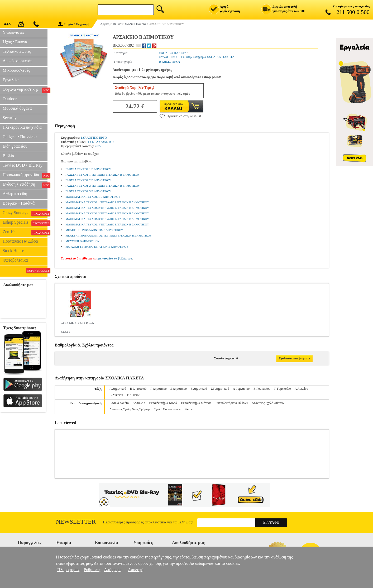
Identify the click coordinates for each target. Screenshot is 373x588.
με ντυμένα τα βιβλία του (115, 258)
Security (10, 118)
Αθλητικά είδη (15, 194)
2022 (98, 146)
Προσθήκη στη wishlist (180, 116)
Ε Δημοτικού (199, 389)
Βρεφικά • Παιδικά (19, 203)
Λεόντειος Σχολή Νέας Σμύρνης (130, 409)
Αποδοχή (136, 570)
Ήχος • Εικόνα (15, 42)
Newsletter (76, 522)
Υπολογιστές (14, 32)
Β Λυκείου (116, 395)
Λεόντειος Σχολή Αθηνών (268, 403)
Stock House (13, 251)
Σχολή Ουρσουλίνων (168, 409)
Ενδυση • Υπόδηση (25, 185)
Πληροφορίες (69, 570)
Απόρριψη (113, 570)
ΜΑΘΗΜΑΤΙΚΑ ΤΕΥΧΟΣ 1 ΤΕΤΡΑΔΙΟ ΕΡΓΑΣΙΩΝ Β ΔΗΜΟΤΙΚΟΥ (107, 202)
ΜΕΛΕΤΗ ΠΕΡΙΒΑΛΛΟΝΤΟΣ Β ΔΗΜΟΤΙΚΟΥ (94, 230)
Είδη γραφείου (15, 146)
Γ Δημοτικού (158, 389)
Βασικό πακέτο (119, 403)
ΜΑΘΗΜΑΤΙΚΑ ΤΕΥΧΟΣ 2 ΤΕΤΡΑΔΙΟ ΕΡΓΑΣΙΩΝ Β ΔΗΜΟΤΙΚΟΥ (107, 208)
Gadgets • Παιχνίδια (20, 137)
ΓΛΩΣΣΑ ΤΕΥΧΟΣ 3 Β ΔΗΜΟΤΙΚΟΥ (88, 191)
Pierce (189, 409)
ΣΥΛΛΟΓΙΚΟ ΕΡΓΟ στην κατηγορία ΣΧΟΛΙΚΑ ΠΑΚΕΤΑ (197, 57)
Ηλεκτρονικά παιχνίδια (22, 127)
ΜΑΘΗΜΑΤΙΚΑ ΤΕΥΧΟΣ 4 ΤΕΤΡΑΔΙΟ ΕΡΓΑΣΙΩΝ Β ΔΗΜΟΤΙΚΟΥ (107, 224)
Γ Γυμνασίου (283, 389)
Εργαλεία (11, 80)
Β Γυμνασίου (262, 389)
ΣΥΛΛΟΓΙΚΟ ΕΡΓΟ (94, 138)
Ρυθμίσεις (92, 570)
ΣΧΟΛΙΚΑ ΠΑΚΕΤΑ (173, 53)
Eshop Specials (25, 223)
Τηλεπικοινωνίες (17, 51)
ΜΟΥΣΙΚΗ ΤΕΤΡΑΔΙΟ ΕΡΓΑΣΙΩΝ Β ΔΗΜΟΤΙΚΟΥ (97, 247)
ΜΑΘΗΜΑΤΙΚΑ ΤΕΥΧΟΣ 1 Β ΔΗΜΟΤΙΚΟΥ (93, 197)
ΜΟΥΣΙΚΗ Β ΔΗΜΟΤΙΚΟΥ (82, 241)
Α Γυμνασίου (241, 389)
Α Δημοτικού (118, 389)
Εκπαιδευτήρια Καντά (163, 403)
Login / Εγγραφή (74, 24)
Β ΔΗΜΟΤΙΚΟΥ (170, 62)
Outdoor (10, 99)
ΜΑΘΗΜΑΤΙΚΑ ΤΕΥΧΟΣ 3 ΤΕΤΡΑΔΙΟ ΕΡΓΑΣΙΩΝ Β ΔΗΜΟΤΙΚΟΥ (107, 219)
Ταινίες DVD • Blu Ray (23, 165)
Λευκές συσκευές (17, 61)
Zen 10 (25, 232)
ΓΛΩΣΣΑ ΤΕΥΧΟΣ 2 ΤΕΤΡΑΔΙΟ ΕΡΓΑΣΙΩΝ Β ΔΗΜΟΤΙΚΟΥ (103, 186)
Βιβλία (8, 156)
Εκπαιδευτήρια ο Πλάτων (232, 403)
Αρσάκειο (139, 403)
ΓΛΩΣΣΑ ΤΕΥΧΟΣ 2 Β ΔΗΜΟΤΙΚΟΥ (88, 180)
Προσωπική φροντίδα (25, 175)
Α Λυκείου (301, 389)
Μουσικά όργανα (17, 108)
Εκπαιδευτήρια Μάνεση (196, 403)
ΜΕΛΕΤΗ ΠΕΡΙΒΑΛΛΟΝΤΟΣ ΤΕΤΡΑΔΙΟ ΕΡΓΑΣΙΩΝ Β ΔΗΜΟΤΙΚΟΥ (109, 235)
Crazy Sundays (25, 213)
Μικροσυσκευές (16, 70)
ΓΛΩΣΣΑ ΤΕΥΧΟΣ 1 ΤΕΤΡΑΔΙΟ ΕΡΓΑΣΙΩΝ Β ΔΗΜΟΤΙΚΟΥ (103, 175)
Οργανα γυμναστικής (25, 90)
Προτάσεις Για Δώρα (20, 241)
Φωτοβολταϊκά (15, 260)
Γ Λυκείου (133, 395)
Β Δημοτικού (138, 389)
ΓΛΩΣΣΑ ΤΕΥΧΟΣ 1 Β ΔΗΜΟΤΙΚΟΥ (88, 169)
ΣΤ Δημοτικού (220, 389)
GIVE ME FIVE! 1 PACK (77, 323)
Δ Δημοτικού (179, 389)
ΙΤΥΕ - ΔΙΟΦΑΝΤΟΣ (100, 142)
